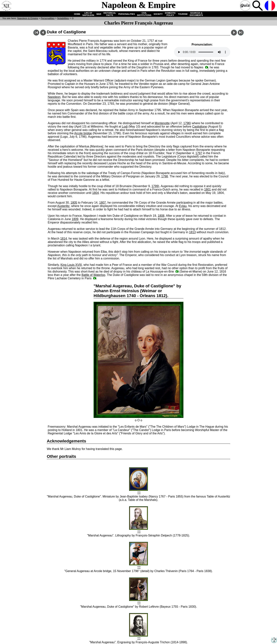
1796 (187, 123)
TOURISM (183, 14)
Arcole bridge (83, 133)
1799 (155, 186)
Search (258, 6)
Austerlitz (63, 206)
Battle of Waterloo (93, 275)
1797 (199, 153)
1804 (95, 193)
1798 (165, 176)
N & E (28, 18)
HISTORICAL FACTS (110, 14)
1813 (192, 232)
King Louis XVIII (71, 265)
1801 (208, 189)
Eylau (183, 206)
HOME (77, 14)
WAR (99, 14)
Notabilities (63, 18)
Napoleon (54, 97)
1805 (74, 203)
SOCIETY (158, 14)
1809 (75, 219)
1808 (161, 216)
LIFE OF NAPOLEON (88, 14)
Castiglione (200, 127)
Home (6, 6)
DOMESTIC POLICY (170, 14)
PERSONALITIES (127, 14)
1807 (103, 203)
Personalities (48, 18)
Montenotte (162, 123)
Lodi (125, 127)
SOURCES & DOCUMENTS (196, 14)
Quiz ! (246, 6)
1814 (64, 239)
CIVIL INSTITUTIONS (144, 14)
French (270, 6)
